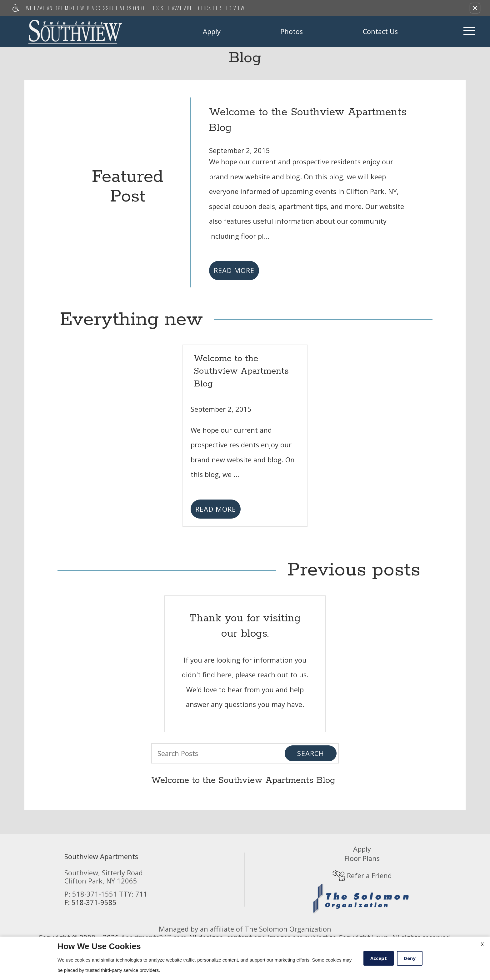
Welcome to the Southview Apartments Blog (243, 781)
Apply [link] (212, 31)
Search (311, 753)
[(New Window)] (362, 898)
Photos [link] (292, 31)
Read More (234, 270)
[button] (475, 8)
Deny (410, 958)
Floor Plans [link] (362, 858)
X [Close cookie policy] (482, 944)
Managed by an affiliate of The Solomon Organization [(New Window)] (245, 929)
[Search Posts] (213, 753)
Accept (379, 958)
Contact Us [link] (380, 31)
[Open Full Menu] (469, 31)
